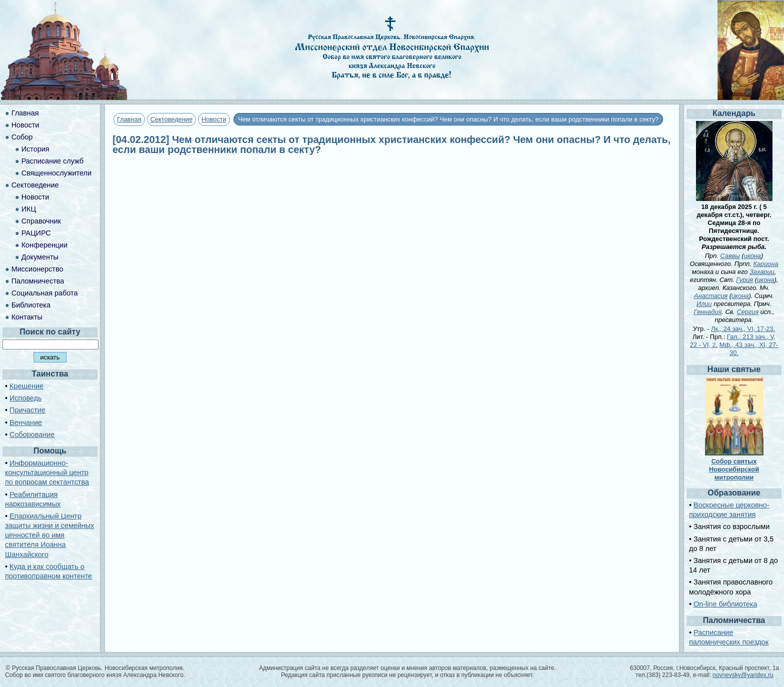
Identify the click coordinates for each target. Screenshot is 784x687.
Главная (129, 119)
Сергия (747, 312)
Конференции (44, 245)
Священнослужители (56, 173)
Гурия (744, 280)
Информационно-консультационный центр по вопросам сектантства (47, 472)
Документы (40, 257)
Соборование (32, 434)
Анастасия (711, 296)
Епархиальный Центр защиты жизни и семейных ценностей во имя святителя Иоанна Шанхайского (49, 535)
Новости (214, 119)
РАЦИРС (36, 233)
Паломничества (38, 281)
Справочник (41, 221)
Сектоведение (171, 119)
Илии (704, 304)
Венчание (26, 422)
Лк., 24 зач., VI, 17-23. (743, 329)
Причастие (27, 410)
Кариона (765, 264)
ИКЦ (29, 209)
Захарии (762, 272)
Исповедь (25, 398)
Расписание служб (52, 161)
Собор (22, 137)
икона (752, 256)
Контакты (27, 317)
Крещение (26, 386)
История (35, 149)
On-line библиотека (725, 604)
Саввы (730, 256)
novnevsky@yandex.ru (743, 675)
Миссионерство (37, 269)
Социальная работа (45, 293)
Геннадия (708, 312)
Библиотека (31, 305)
